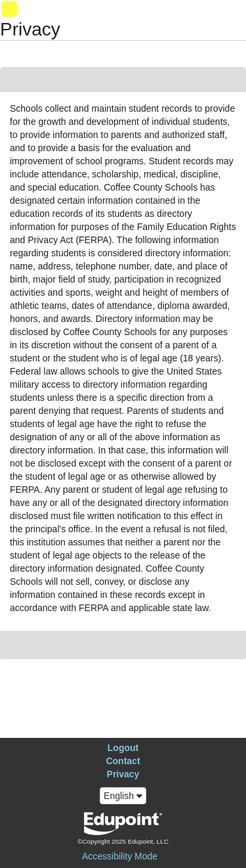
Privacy (123, 774)
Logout (123, 748)
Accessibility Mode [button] (120, 856)
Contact (123, 761)
